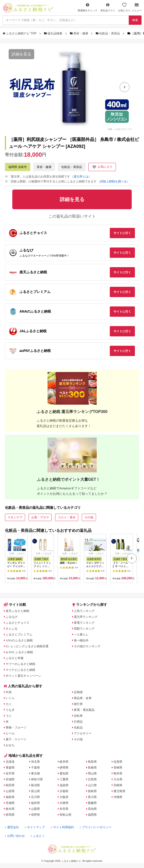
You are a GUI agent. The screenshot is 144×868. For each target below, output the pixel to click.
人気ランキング (84, 611)
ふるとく (38, 836)
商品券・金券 (83, 698)
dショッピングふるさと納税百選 (27, 646)
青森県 (10, 768)
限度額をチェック (88, 7)
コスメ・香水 (67, 517)
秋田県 (10, 785)
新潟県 (35, 785)
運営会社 (12, 827)
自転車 (78, 716)
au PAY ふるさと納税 (19, 652)
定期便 (78, 692)
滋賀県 (64, 785)
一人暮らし (81, 634)
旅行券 (78, 704)
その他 (89, 517)
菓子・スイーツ (16, 739)
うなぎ (10, 710)
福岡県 (92, 815)
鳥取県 (92, 762)
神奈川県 (37, 779)
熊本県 (118, 773)
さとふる (12, 629)
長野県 (35, 815)
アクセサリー (83, 733)
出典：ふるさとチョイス (120, 129)
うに (9, 716)
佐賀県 (118, 762)
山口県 (92, 785)
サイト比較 (15, 605)
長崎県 (118, 768)
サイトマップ (35, 827)
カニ (9, 704)
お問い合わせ (15, 836)
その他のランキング (87, 646)
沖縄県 (118, 797)
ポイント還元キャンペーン (23, 676)
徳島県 (92, 791)
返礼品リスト (108, 7)
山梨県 (35, 809)
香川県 (92, 797)
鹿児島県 (119, 791)
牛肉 (9, 692)
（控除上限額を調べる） (113, 181)
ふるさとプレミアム (19, 634)
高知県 (92, 809)
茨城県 (10, 803)
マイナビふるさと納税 (20, 670)
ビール (10, 733)
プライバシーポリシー (96, 827)
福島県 (10, 797)
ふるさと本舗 (15, 658)
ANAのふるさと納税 (19, 640)
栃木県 (10, 809)
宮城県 (10, 779)
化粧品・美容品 (108, 33)
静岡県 (64, 768)
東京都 (35, 773)
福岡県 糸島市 (18, 167)
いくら (10, 698)
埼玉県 (35, 762)
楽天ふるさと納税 (17, 611)
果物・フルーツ (16, 728)
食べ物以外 (81, 640)
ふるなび (12, 617)
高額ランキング (84, 629)
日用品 (78, 722)
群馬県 (10, 815)
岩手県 (10, 773)
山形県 (10, 791)
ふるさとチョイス (17, 623)
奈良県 (64, 809)
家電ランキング (84, 623)
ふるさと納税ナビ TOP (20, 33)
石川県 (35, 797)
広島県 (92, 779)
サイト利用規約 (62, 827)
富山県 (35, 791)
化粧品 (78, 728)
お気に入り (124, 7)
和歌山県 (65, 815)
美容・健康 (80, 33)
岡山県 (92, 773)
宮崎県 (118, 785)
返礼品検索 (54, 33)
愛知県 (64, 773)
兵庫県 (64, 803)
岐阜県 (64, 762)
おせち (10, 745)
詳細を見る (21, 54)
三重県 (64, 779)
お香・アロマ (40, 517)
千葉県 (35, 768)
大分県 (118, 779)
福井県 (35, 803)
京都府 (64, 791)
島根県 (92, 768)
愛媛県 (92, 803)
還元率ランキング (86, 617)
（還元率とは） (81, 177)
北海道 (10, 762)
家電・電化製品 (84, 710)
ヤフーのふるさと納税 (20, 664)
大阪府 (64, 797)
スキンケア (15, 517)
